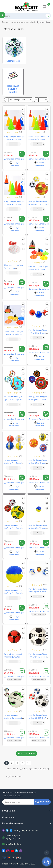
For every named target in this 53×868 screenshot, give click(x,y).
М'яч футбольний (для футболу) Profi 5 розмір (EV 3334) (13, 463)
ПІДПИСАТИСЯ (42, 802)
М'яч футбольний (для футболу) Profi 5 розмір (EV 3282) (13, 399)
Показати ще (27, 753)
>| (29, 763)
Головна (6, 22)
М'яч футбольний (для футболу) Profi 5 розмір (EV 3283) (38, 399)
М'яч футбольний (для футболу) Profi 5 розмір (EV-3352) (38, 592)
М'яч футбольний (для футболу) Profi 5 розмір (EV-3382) (13, 593)
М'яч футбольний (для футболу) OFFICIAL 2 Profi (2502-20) (39, 718)
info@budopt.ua (13, 844)
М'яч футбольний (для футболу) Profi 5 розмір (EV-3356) (13, 528)
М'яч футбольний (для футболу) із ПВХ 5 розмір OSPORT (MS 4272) (39, 204)
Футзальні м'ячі (13, 61)
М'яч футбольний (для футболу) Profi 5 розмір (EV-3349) (38, 463)
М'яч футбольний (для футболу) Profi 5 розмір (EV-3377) (38, 528)
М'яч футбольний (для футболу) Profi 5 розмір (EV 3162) (38, 333)
